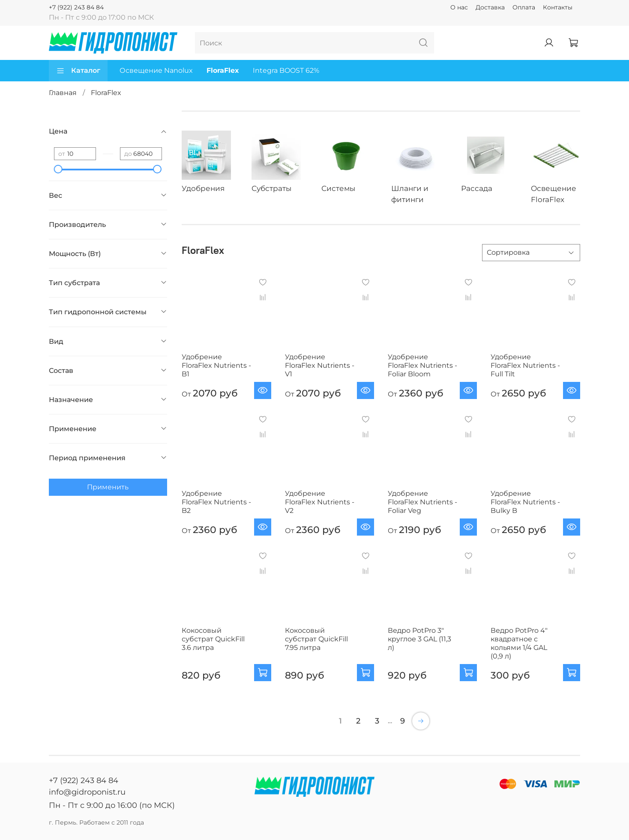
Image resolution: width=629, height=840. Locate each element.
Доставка (490, 7)
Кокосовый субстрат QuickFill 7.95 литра (316, 639)
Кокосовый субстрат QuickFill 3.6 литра (213, 639)
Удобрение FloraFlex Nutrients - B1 (216, 365)
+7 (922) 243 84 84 (76, 7)
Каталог (78, 71)
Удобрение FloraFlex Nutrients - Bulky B (525, 502)
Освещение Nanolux (156, 70)
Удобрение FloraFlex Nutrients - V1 (320, 365)
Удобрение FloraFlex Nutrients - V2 (320, 502)
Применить (108, 487)
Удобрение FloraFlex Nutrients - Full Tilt (525, 365)
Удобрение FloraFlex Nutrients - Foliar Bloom (422, 365)
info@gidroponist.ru (87, 792)
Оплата (524, 7)
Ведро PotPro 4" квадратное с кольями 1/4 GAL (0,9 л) (519, 643)
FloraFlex (223, 70)
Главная (63, 93)
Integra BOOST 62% (286, 70)
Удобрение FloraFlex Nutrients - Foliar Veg (422, 502)
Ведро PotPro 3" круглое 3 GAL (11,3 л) (419, 639)
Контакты (558, 7)
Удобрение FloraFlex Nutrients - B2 (216, 502)
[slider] (58, 169)
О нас (459, 7)
